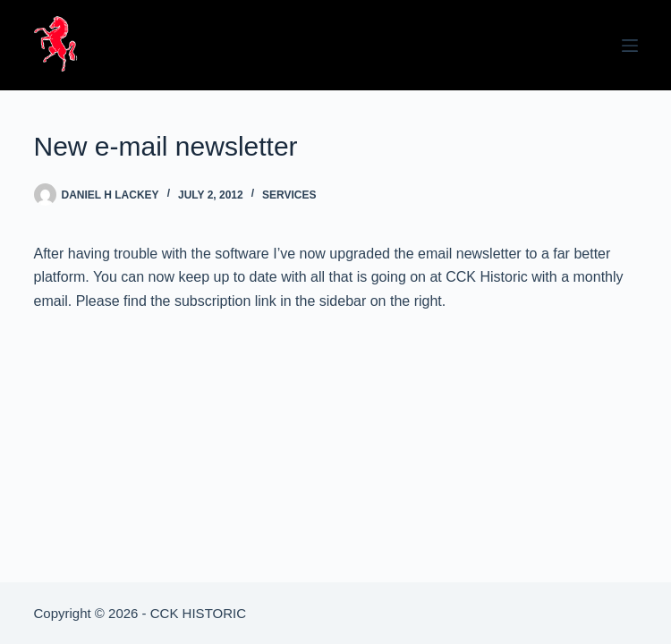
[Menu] (630, 46)
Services (289, 195)
